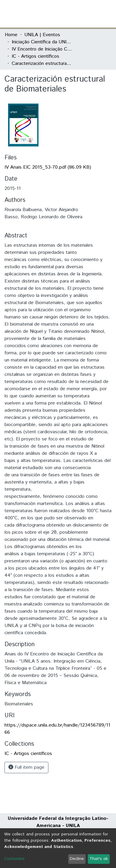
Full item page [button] (26, 767)
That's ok (99, 859)
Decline (77, 859)
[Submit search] (67, 14)
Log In (89, 14)
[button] (76, 14)
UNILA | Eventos (42, 35)
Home (11, 35)
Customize (14, 859)
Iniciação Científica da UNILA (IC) (42, 42)
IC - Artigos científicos (35, 56)
